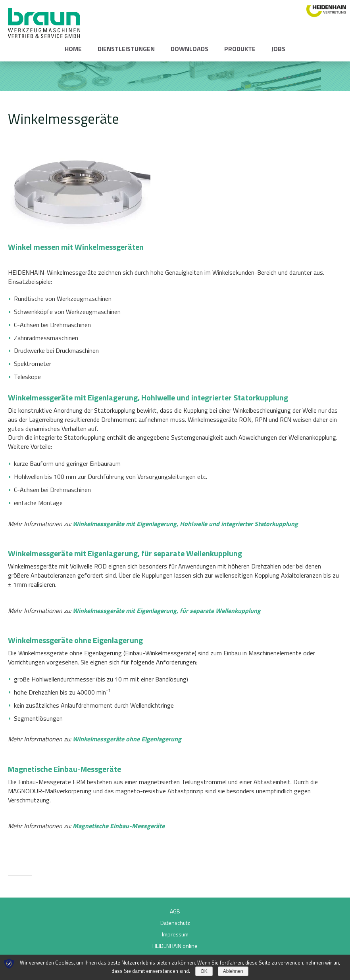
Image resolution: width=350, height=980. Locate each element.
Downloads (189, 49)
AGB (175, 911)
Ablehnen (233, 971)
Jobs (278, 49)
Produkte (240, 49)
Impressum (175, 934)
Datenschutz (175, 923)
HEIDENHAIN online (175, 946)
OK (204, 971)
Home (73, 49)
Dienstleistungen (126, 49)
